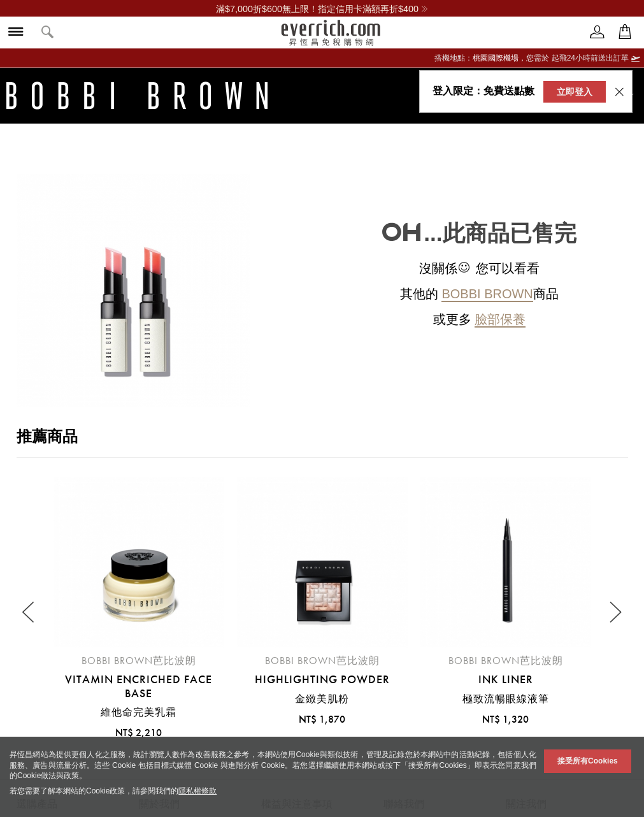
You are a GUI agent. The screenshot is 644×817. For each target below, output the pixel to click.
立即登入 (575, 92)
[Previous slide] (30, 613)
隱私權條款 (197, 791)
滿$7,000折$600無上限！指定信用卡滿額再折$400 (322, 9)
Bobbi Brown (487, 294)
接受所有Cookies (588, 761)
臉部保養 (500, 319)
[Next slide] (615, 613)
